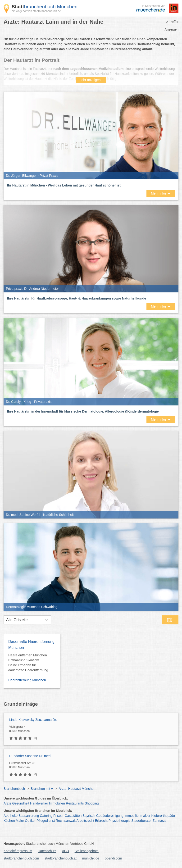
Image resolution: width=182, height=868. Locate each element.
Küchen (9, 821)
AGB (65, 851)
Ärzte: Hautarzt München (77, 789)
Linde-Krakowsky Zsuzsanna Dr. (33, 720)
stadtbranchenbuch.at (61, 858)
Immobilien (57, 803)
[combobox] (6, 620)
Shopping (92, 803)
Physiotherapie (120, 821)
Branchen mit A (42, 789)
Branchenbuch (14, 789)
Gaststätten (73, 816)
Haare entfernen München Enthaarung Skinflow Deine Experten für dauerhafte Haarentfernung (28, 663)
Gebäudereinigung (110, 816)
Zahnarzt (159, 821)
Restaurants (75, 803)
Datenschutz (47, 851)
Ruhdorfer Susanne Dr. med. (30, 756)
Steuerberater (141, 821)
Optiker (30, 821)
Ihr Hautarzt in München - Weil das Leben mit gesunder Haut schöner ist (64, 185)
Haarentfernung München (27, 680)
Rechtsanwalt (66, 821)
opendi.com (113, 858)
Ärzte (7, 803)
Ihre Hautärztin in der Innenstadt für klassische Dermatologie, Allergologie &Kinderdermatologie (83, 411)
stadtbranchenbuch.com (21, 858)
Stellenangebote (87, 851)
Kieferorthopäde (163, 816)
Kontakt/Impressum (18, 851)
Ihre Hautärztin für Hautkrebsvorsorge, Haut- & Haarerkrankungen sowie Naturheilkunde (77, 298)
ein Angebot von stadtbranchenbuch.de (36, 11)
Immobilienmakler (137, 816)
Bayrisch (89, 816)
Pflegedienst (46, 821)
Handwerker (39, 803)
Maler (20, 821)
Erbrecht (101, 821)
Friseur (59, 816)
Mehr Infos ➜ (161, 193)
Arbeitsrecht (85, 821)
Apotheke (11, 816)
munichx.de (91, 858)
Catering (46, 816)
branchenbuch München (45, 7)
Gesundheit (21, 803)
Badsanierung (29, 816)
